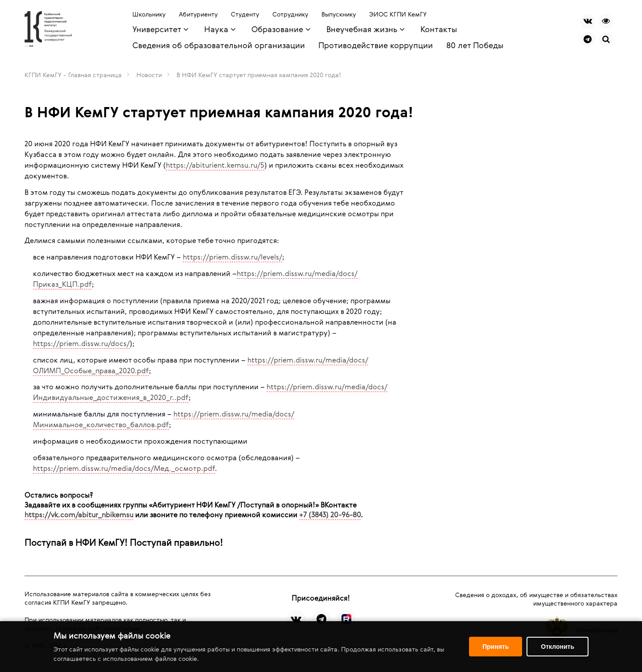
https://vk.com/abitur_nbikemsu (79, 515)
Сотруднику (290, 14)
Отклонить (558, 647)
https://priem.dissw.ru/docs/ (81, 343)
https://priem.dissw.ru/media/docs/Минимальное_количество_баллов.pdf (164, 419)
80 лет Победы (475, 45)
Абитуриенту (198, 14)
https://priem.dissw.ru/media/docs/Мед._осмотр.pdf (124, 468)
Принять (496, 647)
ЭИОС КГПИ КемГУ (398, 14)
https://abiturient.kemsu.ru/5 (215, 165)
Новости (149, 75)
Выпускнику (339, 14)
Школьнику (149, 14)
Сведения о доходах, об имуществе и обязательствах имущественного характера (536, 599)
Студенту (245, 14)
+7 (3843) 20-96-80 (330, 515)
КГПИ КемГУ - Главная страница (73, 75)
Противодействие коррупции (376, 45)
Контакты (439, 29)
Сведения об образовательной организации (219, 45)
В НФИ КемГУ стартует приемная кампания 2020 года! (259, 75)
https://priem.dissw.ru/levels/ (233, 257)
